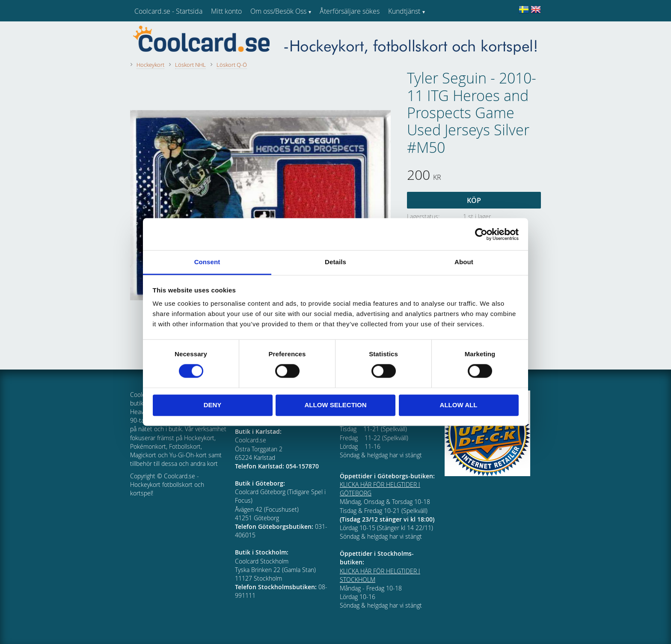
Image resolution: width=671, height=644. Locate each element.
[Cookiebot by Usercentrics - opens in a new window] (481, 234)
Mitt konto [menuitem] (226, 11)
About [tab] (464, 262)
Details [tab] (335, 262)
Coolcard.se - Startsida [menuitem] (168, 11)
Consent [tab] (207, 262)
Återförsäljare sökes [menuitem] (350, 11)
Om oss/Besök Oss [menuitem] (278, 11)
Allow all (459, 405)
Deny (213, 405)
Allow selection (336, 405)
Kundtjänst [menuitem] (404, 11)
